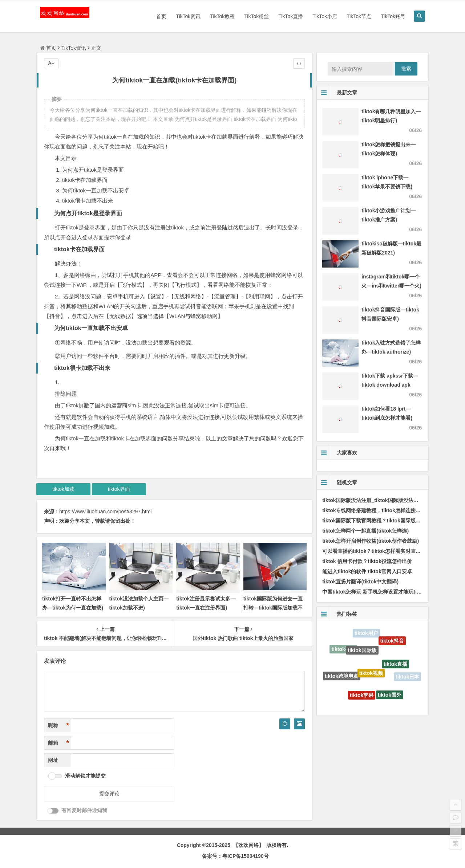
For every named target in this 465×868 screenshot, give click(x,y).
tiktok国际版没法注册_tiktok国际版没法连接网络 (378, 500)
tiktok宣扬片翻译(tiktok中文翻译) (360, 582)
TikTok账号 (393, 16)
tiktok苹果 (362, 696)
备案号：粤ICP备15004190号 (235, 856)
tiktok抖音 (392, 641)
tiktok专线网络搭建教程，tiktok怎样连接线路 (374, 510)
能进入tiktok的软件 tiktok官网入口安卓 (367, 571)
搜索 (406, 69)
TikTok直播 (291, 16)
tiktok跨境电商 (342, 677)
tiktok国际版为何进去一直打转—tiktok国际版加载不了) (273, 608)
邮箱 (58, 743)
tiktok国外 (390, 696)
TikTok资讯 (188, 16)
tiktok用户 (366, 633)
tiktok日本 (407, 677)
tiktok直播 (395, 666)
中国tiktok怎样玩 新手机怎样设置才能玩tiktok (375, 592)
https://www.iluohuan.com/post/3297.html (105, 512)
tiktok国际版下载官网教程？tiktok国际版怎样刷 (377, 521)
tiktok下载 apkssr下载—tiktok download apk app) (390, 385)
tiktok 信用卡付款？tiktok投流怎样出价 (367, 561)
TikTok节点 (359, 16)
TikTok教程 (222, 16)
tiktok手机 (343, 649)
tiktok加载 (63, 489)
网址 (53, 760)
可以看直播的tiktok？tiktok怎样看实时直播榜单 (377, 551)
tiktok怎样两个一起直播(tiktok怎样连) (365, 531)
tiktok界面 (119, 489)
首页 (161, 16)
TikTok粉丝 (256, 16)
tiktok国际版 (362, 652)
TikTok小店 (325, 16)
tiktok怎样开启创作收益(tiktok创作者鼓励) (371, 541)
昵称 (58, 726)
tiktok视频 (371, 675)
